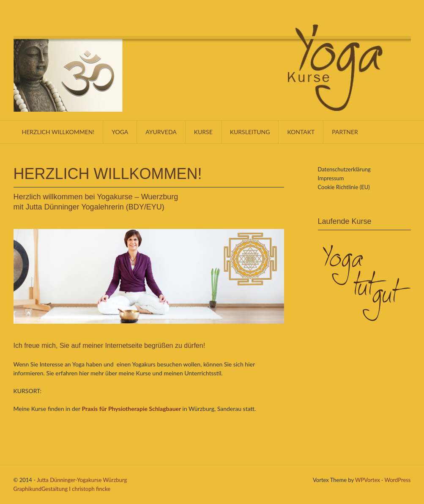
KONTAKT (301, 132)
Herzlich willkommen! (58, 132)
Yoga (120, 132)
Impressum (331, 178)
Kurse (203, 132)
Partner (345, 132)
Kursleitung (250, 132)
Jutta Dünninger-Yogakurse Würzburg (82, 480)
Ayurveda (161, 132)
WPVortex (368, 480)
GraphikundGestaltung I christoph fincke (62, 489)
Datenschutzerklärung (344, 169)
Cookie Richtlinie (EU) (344, 187)
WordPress (397, 480)
